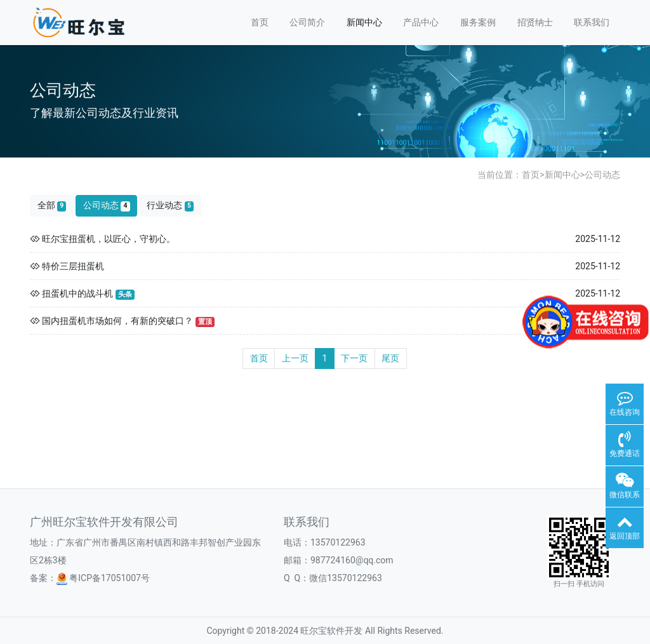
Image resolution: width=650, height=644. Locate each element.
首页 (260, 22)
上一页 (295, 358)
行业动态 (170, 205)
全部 (52, 205)
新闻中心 (364, 22)
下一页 (354, 358)
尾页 (390, 358)
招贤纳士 (535, 22)
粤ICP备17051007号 (103, 578)
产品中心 (421, 22)
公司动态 (602, 175)
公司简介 (307, 22)
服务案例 (478, 22)
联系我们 (592, 22)
